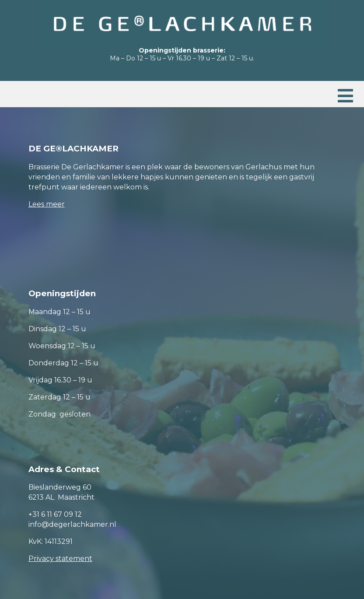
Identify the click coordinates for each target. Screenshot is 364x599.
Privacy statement (60, 559)
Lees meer (47, 204)
